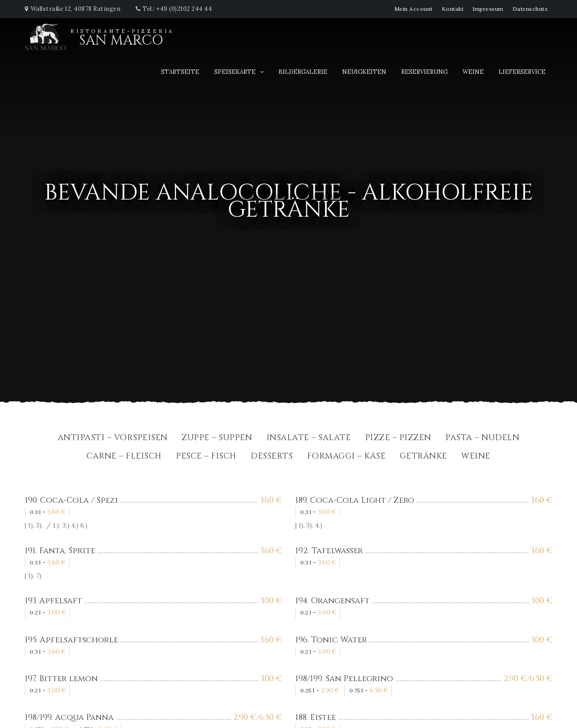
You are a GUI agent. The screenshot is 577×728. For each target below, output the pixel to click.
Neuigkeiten (364, 72)
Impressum (488, 9)
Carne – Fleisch (124, 457)
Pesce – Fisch (206, 457)
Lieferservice (522, 72)
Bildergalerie (303, 72)
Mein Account (414, 9)
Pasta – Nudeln (482, 439)
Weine (473, 72)
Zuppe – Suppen (217, 439)
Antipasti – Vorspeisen (113, 439)
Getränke (424, 457)
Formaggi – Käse (346, 457)
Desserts (272, 457)
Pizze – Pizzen (398, 439)
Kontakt (453, 9)
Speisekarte (235, 72)
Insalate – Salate (309, 439)
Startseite (180, 72)
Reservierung (424, 72)
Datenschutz (530, 9)
